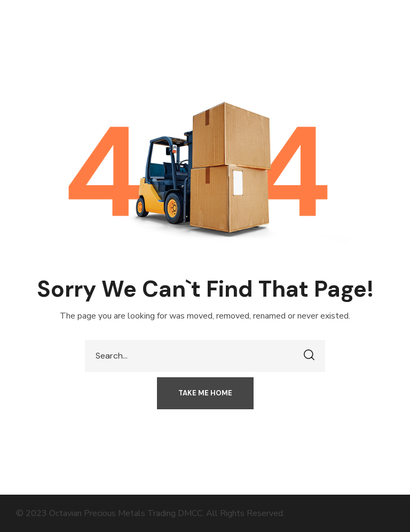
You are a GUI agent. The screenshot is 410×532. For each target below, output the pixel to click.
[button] (205, 393)
